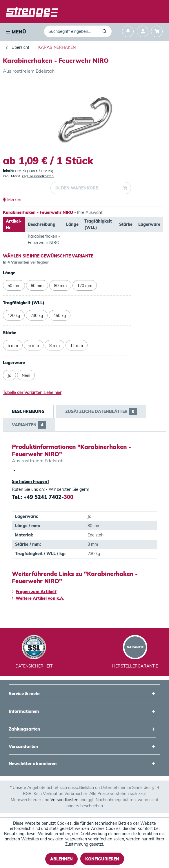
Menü (16, 32)
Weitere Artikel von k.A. (38, 598)
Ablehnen (61, 859)
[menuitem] (15, 32)
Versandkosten (64, 800)
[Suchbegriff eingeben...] (78, 31)
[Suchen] (106, 31)
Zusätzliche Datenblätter (101, 411)
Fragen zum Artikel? (34, 592)
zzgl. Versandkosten (38, 176)
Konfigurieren (102, 859)
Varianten (29, 425)
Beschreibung (28, 411)
